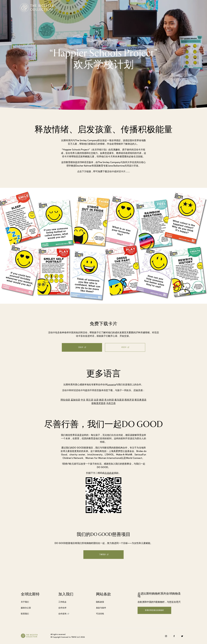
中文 (83, 400)
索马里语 (119, 400)
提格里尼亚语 (99, 403)
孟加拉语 (75, 400)
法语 (96, 400)
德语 (101, 400)
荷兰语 (90, 400)
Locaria (112, 385)
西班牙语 (129, 400)
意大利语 (109, 400)
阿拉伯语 (65, 400)
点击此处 (109, 473)
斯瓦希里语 (141, 400)
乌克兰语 (111, 403)
